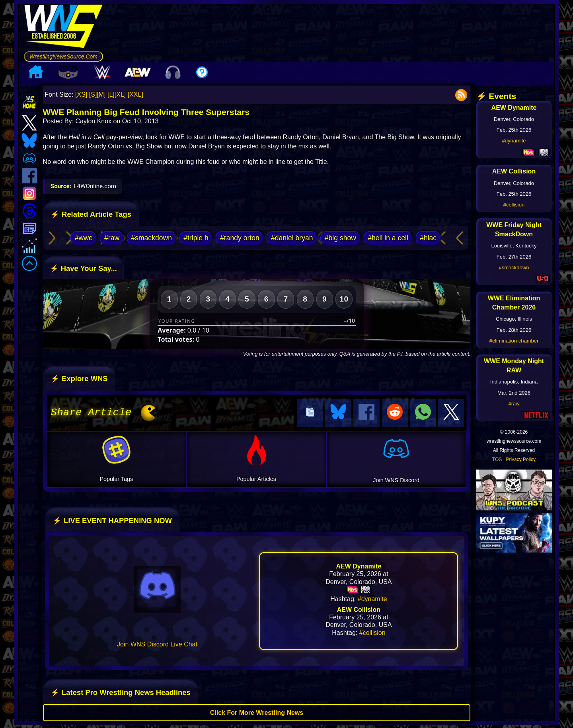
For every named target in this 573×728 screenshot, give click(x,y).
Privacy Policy (521, 459)
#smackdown (151, 238)
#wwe (84, 238)
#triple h (196, 238)
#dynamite (372, 598)
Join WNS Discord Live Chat (157, 643)
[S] (93, 94)
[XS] (81, 94)
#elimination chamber (514, 341)
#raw (112, 238)
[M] (101, 94)
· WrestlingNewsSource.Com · (63, 56)
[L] (111, 94)
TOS (497, 459)
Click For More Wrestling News (257, 711)
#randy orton (240, 238)
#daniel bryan (292, 238)
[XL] (120, 94)
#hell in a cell (388, 238)
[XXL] (135, 94)
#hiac (428, 238)
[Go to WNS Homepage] (63, 28)
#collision (372, 632)
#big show (340, 238)
